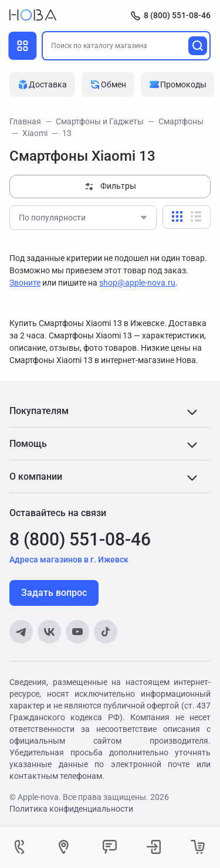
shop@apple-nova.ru (137, 283)
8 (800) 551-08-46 (177, 15)
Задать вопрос (54, 593)
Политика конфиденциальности (71, 809)
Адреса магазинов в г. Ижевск (69, 560)
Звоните (25, 283)
